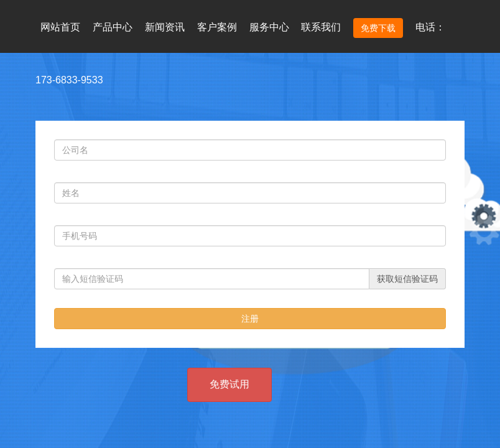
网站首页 (60, 27)
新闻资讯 (165, 27)
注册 (250, 319)
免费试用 (229, 384)
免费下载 (378, 28)
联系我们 (321, 27)
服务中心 (269, 27)
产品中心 (113, 27)
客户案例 (217, 27)
